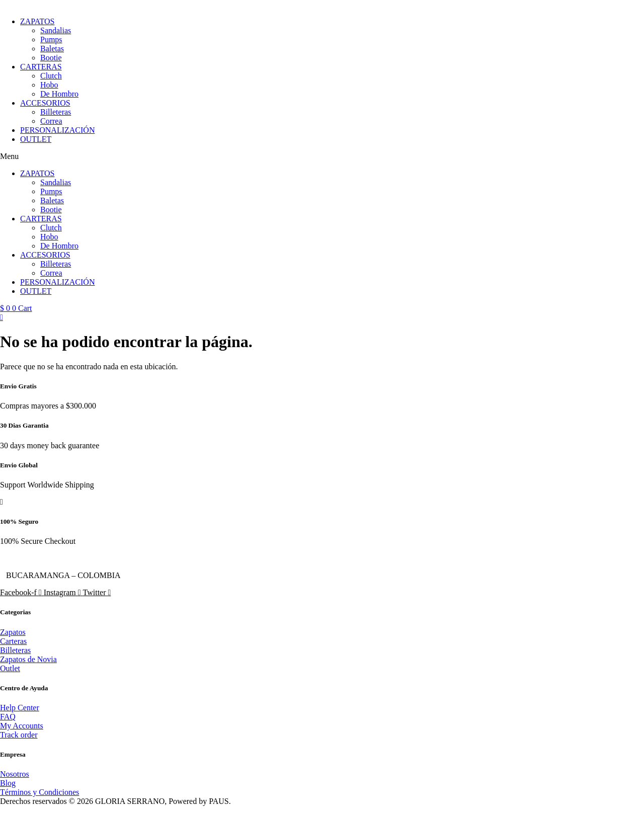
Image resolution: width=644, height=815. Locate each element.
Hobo (49, 85)
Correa (51, 121)
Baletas (52, 49)
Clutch (51, 76)
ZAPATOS (37, 21)
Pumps (51, 39)
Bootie (51, 58)
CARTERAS (41, 67)
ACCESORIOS (45, 103)
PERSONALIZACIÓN (57, 130)
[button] (322, 156)
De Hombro (59, 94)
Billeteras (56, 112)
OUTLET (36, 139)
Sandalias (56, 30)
